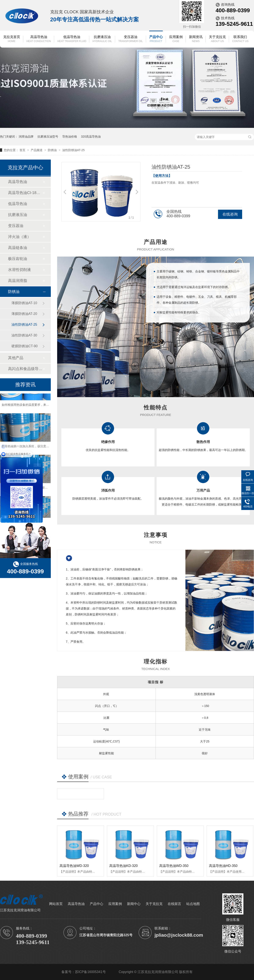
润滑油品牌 (26, 137)
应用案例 (176, 39)
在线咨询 (230, 214)
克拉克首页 (12, 39)
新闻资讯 (196, 39)
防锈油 (53, 150)
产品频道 (37, 150)
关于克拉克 (217, 39)
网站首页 (56, 904)
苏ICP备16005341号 (90, 972)
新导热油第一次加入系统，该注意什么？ (28, 449)
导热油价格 (70, 137)
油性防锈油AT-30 (24, 335)
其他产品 (16, 358)
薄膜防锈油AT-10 (24, 303)
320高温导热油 (91, 137)
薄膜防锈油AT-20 (24, 314)
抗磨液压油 (102, 39)
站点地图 (193, 904)
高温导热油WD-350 (174, 866)
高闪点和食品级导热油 (25, 369)
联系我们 (240, 39)
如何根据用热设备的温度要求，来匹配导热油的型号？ (37, 408)
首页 (23, 150)
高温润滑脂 (18, 281)
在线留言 (174, 904)
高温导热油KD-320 (123, 866)
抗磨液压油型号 (48, 137)
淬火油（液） (19, 237)
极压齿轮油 (18, 259)
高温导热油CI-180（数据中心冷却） (25, 193)
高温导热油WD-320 (74, 866)
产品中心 (156, 39)
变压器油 (130, 39)
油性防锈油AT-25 (73, 150)
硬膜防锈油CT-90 (25, 346)
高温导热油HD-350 (223, 866)
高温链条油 (18, 248)
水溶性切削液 (19, 270)
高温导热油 (39, 39)
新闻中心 (134, 904)
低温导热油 (72, 39)
